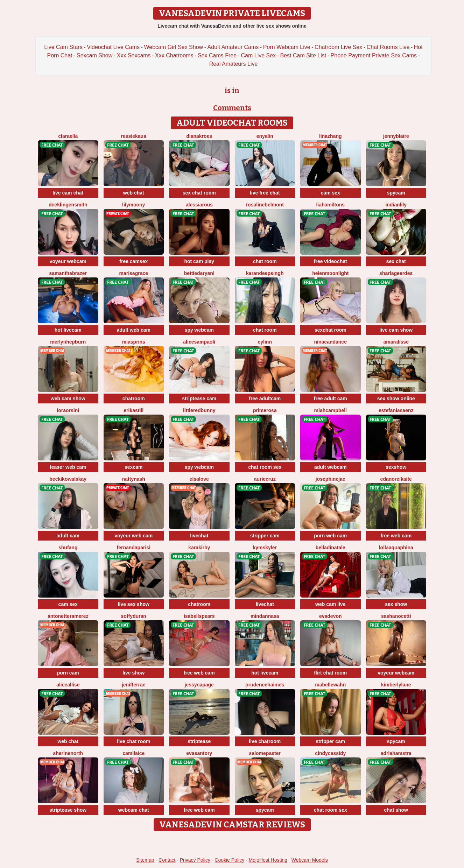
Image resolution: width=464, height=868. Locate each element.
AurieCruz (265, 479)
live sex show (134, 604)
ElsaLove (199, 479)
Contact (167, 860)
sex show (396, 604)
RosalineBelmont (265, 205)
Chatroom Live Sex (338, 47)
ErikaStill (133, 410)
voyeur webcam (68, 261)
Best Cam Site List (303, 55)
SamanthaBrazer (68, 273)
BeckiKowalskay (68, 479)
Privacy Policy (195, 860)
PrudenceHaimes (265, 685)
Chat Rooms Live (388, 47)
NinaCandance (331, 342)
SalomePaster (265, 753)
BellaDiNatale (331, 548)
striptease (199, 741)
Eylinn (265, 342)
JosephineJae (331, 479)
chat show (396, 810)
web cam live (330, 604)
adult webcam (331, 467)
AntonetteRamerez (68, 616)
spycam (396, 193)
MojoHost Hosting (268, 860)
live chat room (133, 741)
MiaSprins (134, 342)
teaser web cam (68, 467)
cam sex (331, 193)
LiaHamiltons (330, 205)
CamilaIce (133, 753)
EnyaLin (265, 136)
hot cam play (199, 261)
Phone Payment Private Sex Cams (374, 55)
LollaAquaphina (396, 548)
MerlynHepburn (68, 342)
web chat (134, 193)
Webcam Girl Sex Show (173, 47)
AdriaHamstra (396, 753)
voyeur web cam (133, 536)
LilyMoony (133, 205)
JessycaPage (199, 685)
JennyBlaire (396, 136)
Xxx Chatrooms (174, 55)
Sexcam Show (94, 55)
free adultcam (265, 398)
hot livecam (68, 330)
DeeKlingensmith (68, 205)
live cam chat (68, 193)
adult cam (68, 536)
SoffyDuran (134, 616)
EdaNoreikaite (396, 479)
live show (133, 673)
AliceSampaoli (199, 342)
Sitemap (145, 860)
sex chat (396, 261)
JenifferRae (134, 685)
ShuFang (68, 548)
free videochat (331, 261)
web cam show (68, 398)
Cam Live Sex (259, 55)
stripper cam (265, 536)
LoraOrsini (68, 410)
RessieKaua (134, 136)
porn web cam (330, 536)
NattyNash (134, 479)
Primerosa (265, 410)
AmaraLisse (396, 342)
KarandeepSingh (265, 273)
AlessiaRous (199, 205)
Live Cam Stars (63, 47)
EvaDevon (331, 616)
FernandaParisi (134, 548)
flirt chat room (330, 673)
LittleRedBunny (199, 410)
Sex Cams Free (217, 55)
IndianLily (396, 205)
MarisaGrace (133, 273)
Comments (232, 108)
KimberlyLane (396, 685)
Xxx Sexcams (134, 55)
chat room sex (265, 467)
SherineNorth (68, 753)
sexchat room (331, 330)
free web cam (396, 536)
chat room (265, 261)
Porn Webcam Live (287, 47)
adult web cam (134, 330)
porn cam (68, 673)
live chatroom (265, 741)
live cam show (396, 330)
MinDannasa (265, 616)
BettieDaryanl (199, 273)
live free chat (265, 193)
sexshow (396, 467)
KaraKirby (199, 548)
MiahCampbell (331, 410)
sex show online (396, 398)
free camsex (133, 261)
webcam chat (134, 810)
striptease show (68, 810)
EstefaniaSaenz (396, 410)
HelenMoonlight (330, 273)
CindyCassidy (330, 753)
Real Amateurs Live (234, 64)
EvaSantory (199, 753)
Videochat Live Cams (113, 47)
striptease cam (199, 398)
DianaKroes (199, 136)
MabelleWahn (330, 685)
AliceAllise (68, 685)
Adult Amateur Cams (233, 47)
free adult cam (331, 398)
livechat (199, 536)
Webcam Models (310, 860)
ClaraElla (68, 136)
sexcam (133, 467)
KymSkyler (265, 548)
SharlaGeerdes (396, 273)
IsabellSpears (199, 616)
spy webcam (199, 330)
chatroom (134, 398)
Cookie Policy (229, 860)
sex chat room (199, 193)
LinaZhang (331, 136)
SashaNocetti (396, 616)
